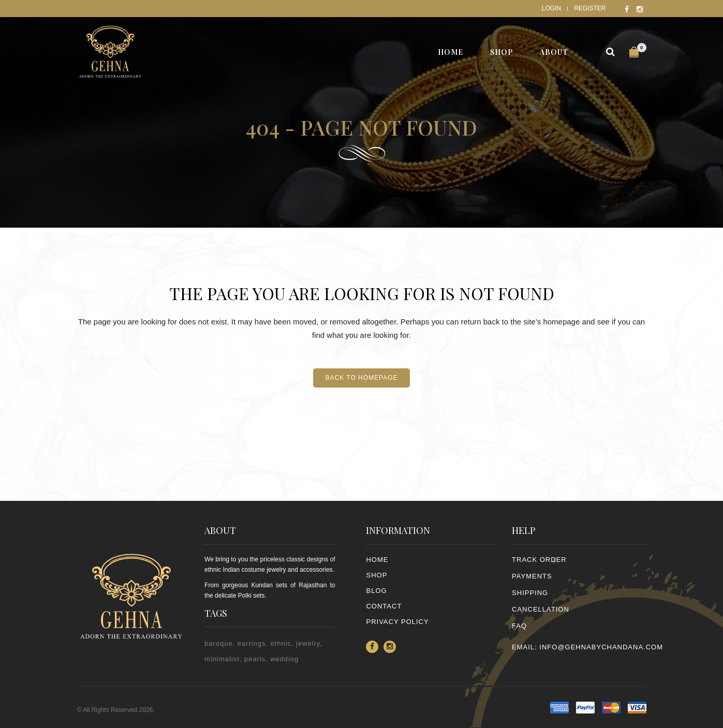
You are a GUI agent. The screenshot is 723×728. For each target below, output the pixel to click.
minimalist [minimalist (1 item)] (222, 659)
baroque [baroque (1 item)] (219, 643)
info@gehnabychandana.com (601, 647)
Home (377, 560)
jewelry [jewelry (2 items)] (308, 643)
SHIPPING (530, 593)
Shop (377, 575)
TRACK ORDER (539, 560)
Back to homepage (361, 378)
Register (590, 8)
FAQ (519, 626)
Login (551, 8)
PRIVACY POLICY (397, 622)
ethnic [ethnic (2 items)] (281, 643)
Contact (384, 606)
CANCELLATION (541, 609)
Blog (376, 591)
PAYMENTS (532, 576)
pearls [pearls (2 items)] (255, 659)
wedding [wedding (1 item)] (284, 659)
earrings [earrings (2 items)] (252, 643)
